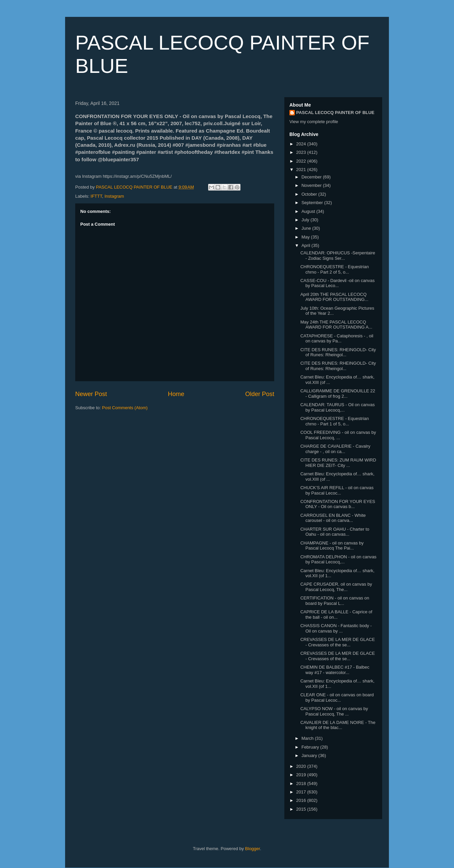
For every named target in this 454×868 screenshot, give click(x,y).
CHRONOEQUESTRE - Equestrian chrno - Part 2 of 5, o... (334, 269)
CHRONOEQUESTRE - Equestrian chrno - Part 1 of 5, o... (334, 421)
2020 (302, 766)
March (308, 738)
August (309, 211)
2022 (302, 161)
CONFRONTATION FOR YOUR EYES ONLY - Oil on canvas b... (338, 504)
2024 (302, 144)
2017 (302, 792)
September (313, 203)
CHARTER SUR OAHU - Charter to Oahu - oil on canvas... (335, 532)
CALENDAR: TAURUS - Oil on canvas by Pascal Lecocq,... (337, 407)
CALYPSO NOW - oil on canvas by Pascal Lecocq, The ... (334, 711)
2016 (302, 800)
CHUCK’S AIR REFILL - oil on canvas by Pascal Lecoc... (337, 490)
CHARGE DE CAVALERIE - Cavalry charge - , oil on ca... (335, 449)
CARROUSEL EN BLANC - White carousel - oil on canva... (333, 518)
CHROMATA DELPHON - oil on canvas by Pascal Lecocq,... (338, 559)
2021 (302, 170)
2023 (302, 152)
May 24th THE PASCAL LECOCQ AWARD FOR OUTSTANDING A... (336, 325)
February (311, 747)
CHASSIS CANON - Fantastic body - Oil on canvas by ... (336, 628)
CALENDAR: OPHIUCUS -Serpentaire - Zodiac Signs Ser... (338, 256)
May (306, 237)
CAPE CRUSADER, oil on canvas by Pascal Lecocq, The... (336, 587)
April (307, 245)
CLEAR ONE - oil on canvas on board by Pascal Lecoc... (337, 697)
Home (176, 394)
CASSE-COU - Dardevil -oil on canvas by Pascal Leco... (337, 283)
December (312, 177)
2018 (302, 783)
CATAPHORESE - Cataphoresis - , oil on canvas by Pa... (337, 339)
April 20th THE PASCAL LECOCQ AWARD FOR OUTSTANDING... (334, 297)
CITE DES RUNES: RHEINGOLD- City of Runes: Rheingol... (338, 352)
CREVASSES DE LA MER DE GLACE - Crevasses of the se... (337, 642)
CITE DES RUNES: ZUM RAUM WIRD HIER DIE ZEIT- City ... (338, 463)
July (306, 220)
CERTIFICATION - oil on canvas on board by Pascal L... (335, 601)
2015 (302, 809)
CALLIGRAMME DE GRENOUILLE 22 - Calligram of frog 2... (338, 394)
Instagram (114, 196)
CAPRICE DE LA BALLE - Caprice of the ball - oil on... (336, 614)
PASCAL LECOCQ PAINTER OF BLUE (335, 113)
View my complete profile (314, 122)
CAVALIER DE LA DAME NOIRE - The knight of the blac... (338, 725)
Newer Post (91, 394)
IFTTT (96, 196)
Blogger (253, 849)
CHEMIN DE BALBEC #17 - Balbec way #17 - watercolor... (335, 670)
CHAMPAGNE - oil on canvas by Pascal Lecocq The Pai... (332, 546)
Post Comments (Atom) (125, 408)
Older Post (260, 394)
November (312, 185)
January (310, 755)
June (307, 228)
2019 (302, 775)
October (310, 194)
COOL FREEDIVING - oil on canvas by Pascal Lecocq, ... (338, 435)
